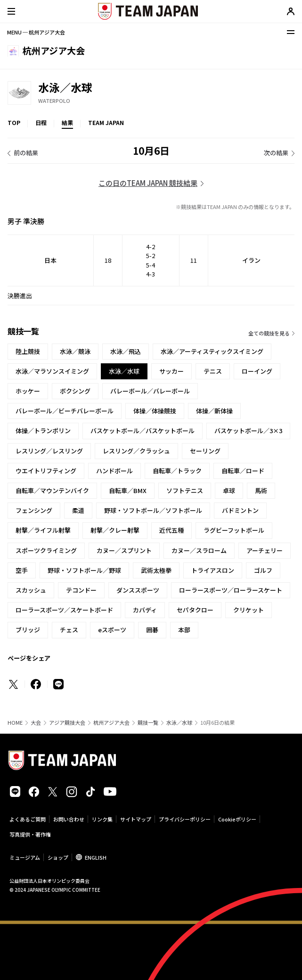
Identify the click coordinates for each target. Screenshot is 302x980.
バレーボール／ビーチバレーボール (65, 411)
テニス (213, 371)
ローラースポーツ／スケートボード (64, 610)
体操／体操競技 (155, 411)
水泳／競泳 (75, 351)
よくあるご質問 (28, 819)
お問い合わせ (69, 819)
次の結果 (276, 153)
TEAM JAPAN (106, 122)
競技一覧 (148, 723)
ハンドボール (114, 471)
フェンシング (34, 510)
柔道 (78, 510)
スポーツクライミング (46, 550)
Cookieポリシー (237, 819)
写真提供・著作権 (30, 834)
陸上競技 (28, 351)
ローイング (257, 371)
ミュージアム (25, 857)
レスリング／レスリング (49, 451)
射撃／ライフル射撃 (43, 530)
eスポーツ (112, 630)
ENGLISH (96, 857)
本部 (184, 630)
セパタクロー (195, 610)
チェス (69, 630)
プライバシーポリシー (185, 819)
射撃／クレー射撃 (115, 530)
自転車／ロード (243, 471)
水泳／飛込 (126, 351)
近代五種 (171, 530)
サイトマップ (136, 819)
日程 (41, 122)
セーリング (205, 451)
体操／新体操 (214, 411)
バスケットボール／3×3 (248, 431)
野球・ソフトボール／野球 (84, 570)
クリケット (249, 610)
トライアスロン (213, 570)
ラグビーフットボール (234, 530)
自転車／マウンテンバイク (52, 490)
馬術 (261, 490)
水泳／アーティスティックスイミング (212, 351)
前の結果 (26, 153)
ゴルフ (263, 570)
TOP (14, 122)
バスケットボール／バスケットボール (143, 431)
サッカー (171, 371)
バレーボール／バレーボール (150, 391)
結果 (67, 122)
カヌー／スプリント (124, 550)
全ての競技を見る (269, 333)
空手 (22, 570)
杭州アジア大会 (111, 723)
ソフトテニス (185, 490)
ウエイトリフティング (46, 471)
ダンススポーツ (138, 590)
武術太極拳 (156, 570)
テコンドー (81, 590)
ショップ (58, 857)
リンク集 (102, 819)
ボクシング (75, 391)
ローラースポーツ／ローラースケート (231, 590)
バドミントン (240, 510)
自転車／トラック (177, 471)
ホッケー (28, 391)
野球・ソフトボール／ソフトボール (153, 510)
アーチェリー (265, 550)
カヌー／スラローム (199, 550)
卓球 (229, 490)
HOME (15, 723)
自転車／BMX (128, 490)
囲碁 (152, 630)
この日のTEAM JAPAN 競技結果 (148, 183)
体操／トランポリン (43, 431)
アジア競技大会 (67, 723)
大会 (36, 723)
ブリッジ (28, 630)
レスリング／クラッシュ (136, 451)
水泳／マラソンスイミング (52, 371)
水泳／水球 (179, 723)
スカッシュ (31, 590)
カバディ (145, 610)
